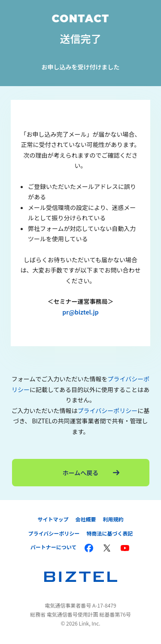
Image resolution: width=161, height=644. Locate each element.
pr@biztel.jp (80, 312)
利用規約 (113, 519)
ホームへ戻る (91, 473)
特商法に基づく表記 (109, 533)
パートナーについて (54, 547)
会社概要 (85, 519)
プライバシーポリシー (108, 410)
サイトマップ (53, 519)
